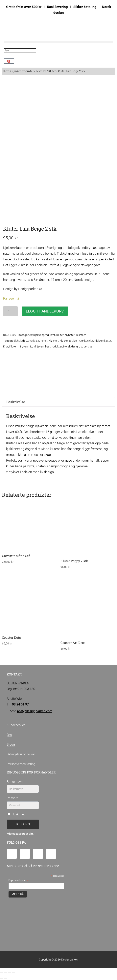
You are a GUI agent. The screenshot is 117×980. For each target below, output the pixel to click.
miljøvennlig (25, 346)
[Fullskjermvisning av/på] (6, 972)
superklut (86, 346)
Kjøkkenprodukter (23, 71)
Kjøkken (53, 341)
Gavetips (31, 341)
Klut (6, 346)
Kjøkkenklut (86, 341)
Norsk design (71, 346)
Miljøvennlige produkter (48, 346)
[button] (58, 42)
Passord (12, 798)
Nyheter (70, 335)
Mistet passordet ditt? (21, 834)
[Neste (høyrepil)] (6, 978)
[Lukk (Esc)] (13, 972)
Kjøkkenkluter (103, 341)
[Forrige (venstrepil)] (2, 978)
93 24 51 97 (20, 704)
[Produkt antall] (10, 311)
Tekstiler (41, 71)
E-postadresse (19, 880)
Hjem (6, 71)
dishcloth (19, 341)
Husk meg (17, 814)
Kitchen (43, 341)
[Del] (10, 972)
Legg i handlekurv (45, 311)
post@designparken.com (35, 711)
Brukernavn (15, 782)
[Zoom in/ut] (2, 972)
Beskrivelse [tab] (16, 402)
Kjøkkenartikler (69, 341)
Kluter (52, 71)
